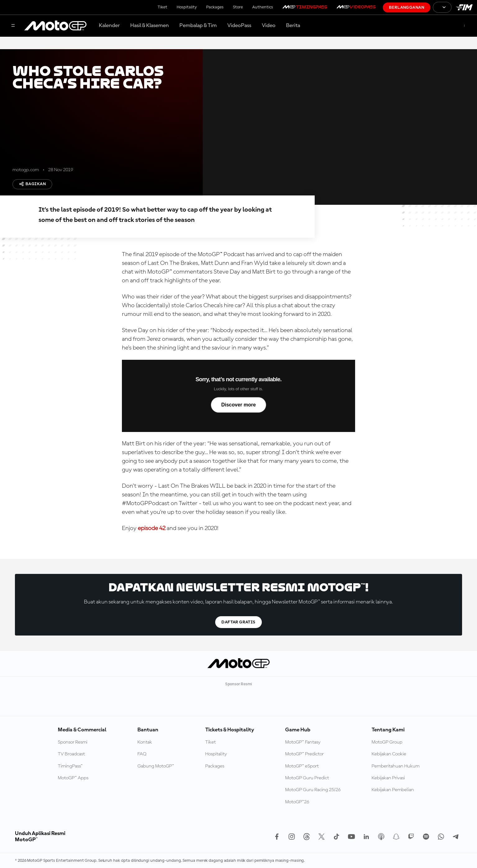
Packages (215, 7)
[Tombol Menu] (13, 26)
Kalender (109, 26)
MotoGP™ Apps (73, 778)
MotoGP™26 (297, 802)
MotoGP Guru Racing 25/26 (313, 790)
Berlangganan (407, 7)
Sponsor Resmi (73, 742)
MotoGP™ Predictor (304, 754)
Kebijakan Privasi (388, 778)
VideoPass (239, 26)
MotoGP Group (387, 742)
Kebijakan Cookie (389, 754)
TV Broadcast (71, 754)
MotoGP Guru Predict (307, 778)
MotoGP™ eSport (302, 766)
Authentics (263, 7)
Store (238, 7)
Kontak (145, 742)
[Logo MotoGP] (55, 26)
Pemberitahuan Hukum (396, 766)
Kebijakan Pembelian (393, 790)
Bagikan (32, 184)
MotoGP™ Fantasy (303, 742)
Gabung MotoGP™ (156, 766)
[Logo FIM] (464, 7)
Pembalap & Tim (198, 26)
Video (269, 26)
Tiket (162, 7)
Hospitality (187, 7)
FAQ (142, 754)
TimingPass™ (70, 766)
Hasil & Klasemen (150, 26)
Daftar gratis (238, 622)
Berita (293, 26)
